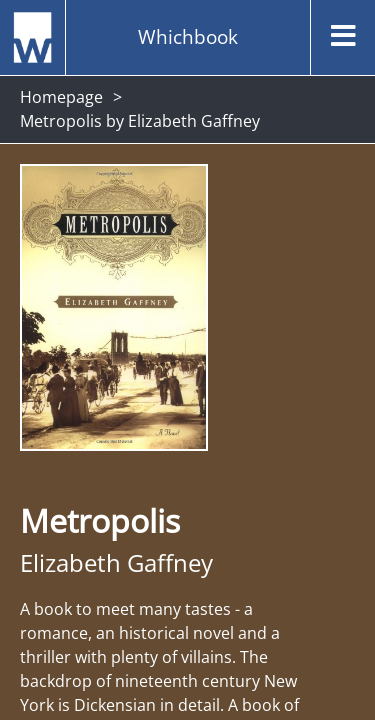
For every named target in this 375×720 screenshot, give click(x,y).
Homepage (61, 97)
